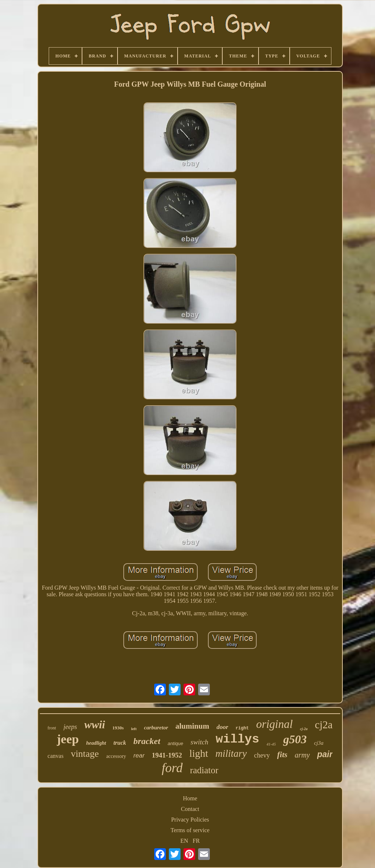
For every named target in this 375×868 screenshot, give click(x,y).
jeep (68, 739)
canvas (56, 756)
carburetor (156, 728)
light (199, 753)
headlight (96, 743)
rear (139, 756)
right (242, 728)
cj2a (324, 725)
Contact (190, 809)
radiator (204, 770)
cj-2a (304, 729)
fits (282, 754)
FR (196, 841)
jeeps (70, 727)
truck (120, 743)
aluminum (192, 726)
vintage (85, 754)
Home (190, 798)
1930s (118, 728)
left (134, 729)
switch (199, 742)
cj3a (319, 743)
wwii (95, 724)
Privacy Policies (190, 820)
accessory (116, 756)
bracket (147, 741)
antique (176, 743)
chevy (262, 755)
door (222, 727)
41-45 (271, 744)
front (52, 728)
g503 (295, 739)
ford (172, 768)
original (274, 724)
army (302, 755)
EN (184, 841)
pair (325, 754)
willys (237, 739)
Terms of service (190, 830)
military (231, 754)
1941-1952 (167, 755)
